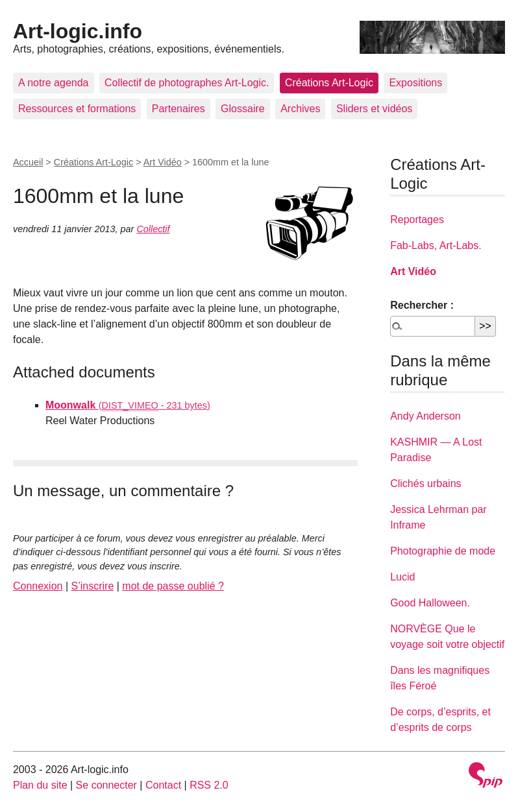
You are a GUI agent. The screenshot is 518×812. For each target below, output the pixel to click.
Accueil (28, 162)
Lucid (402, 577)
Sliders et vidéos (374, 109)
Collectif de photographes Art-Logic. (187, 83)
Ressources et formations (77, 109)
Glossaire (243, 109)
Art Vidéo (163, 162)
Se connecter (106, 785)
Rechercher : (422, 305)
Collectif (153, 229)
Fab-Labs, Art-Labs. (436, 245)
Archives (300, 109)
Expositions (415, 83)
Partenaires (179, 109)
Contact (163, 785)
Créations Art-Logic (329, 83)
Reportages (417, 220)
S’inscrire (93, 586)
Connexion (38, 586)
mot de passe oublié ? (173, 586)
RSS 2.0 (209, 785)
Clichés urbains (425, 484)
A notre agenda (54, 83)
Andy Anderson (425, 416)
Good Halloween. (430, 603)
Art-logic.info (78, 31)
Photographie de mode (443, 551)
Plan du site (40, 785)
